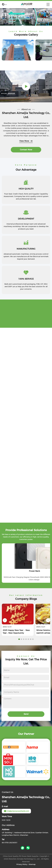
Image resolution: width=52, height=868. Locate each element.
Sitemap (32, 864)
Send (26, 714)
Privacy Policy (22, 864)
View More (26, 141)
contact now (26, 150)
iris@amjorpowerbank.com (16, 811)
